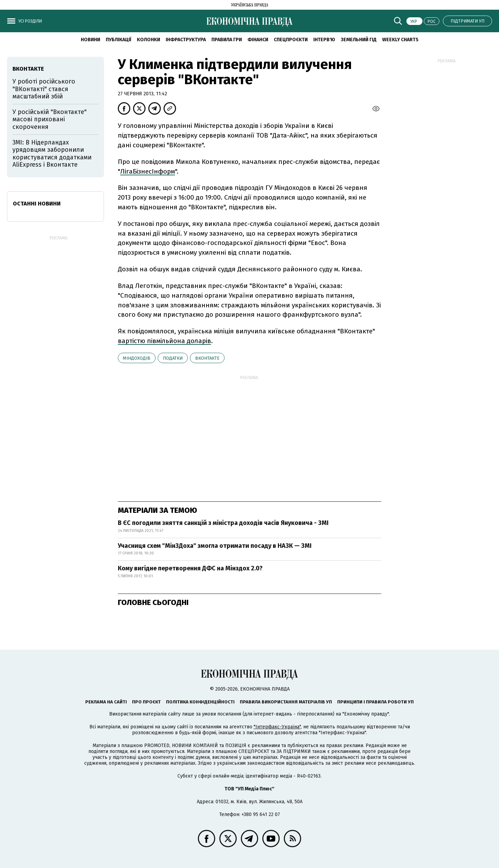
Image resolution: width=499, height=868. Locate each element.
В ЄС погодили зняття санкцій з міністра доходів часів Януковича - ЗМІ (223, 523)
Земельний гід (359, 40)
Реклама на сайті (106, 702)
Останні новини (37, 204)
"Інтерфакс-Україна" (277, 727)
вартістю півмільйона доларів (164, 341)
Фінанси (258, 40)
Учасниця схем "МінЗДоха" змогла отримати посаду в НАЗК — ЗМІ (215, 546)
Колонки (148, 40)
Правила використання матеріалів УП (286, 702)
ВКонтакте (207, 358)
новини (90, 40)
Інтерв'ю (324, 40)
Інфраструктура (186, 40)
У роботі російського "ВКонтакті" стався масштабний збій (44, 89)
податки (173, 358)
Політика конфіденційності (200, 702)
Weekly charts (400, 40)
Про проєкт (146, 702)
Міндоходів (137, 358)
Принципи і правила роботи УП (375, 702)
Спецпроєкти (291, 40)
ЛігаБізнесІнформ (148, 171)
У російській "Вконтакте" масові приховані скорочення (50, 119)
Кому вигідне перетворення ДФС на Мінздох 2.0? (190, 568)
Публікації (119, 40)
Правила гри (227, 40)
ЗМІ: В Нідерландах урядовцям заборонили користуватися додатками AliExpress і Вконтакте (52, 154)
